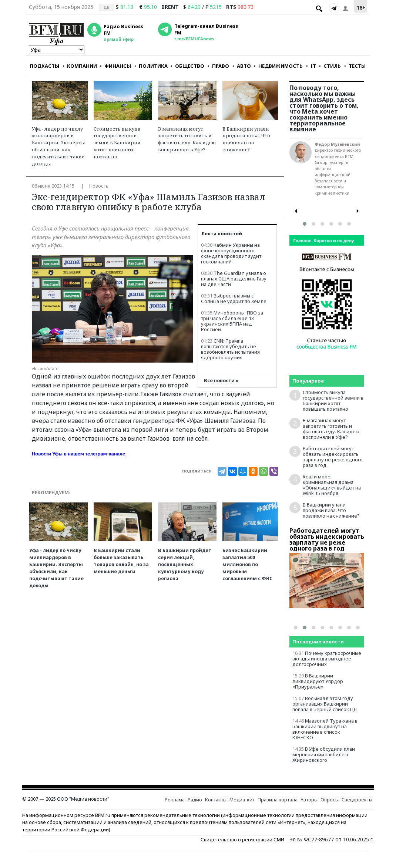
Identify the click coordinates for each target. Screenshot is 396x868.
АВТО (242, 66)
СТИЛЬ (330, 66)
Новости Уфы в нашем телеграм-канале (78, 454)
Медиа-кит (242, 800)
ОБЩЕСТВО (187, 66)
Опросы (330, 800)
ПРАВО (218, 66)
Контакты (216, 800)
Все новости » (221, 381)
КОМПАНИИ (80, 66)
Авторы (309, 800)
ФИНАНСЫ (115, 66)
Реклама (175, 800)
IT (311, 66)
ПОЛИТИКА (151, 66)
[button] (305, 224)
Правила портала (278, 800)
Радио (195, 800)
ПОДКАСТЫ (44, 66)
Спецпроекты (357, 800)
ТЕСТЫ (355, 66)
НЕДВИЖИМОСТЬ (278, 66)
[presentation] (296, 211)
